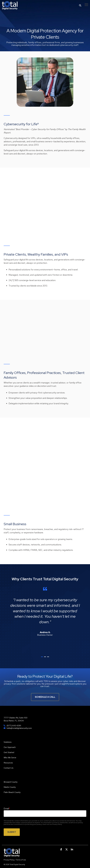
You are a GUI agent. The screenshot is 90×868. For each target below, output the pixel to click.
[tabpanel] (45, 620)
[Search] (80, 5)
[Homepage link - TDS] (12, 856)
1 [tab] (42, 658)
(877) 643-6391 (14, 726)
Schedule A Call (45, 697)
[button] (86, 4)
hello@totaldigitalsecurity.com (19, 728)
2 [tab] (45, 658)
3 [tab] (48, 658)
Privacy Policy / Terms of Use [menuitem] (15, 860)
